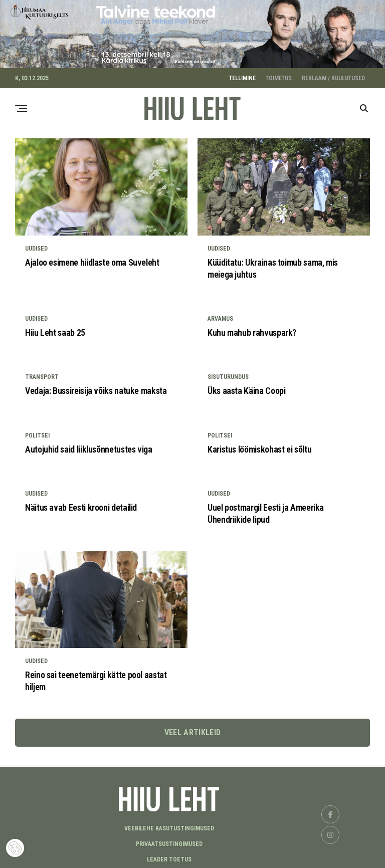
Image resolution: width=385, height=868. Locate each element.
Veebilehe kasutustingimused (169, 825)
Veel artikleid (192, 729)
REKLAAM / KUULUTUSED (333, 75)
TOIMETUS (279, 75)
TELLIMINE (242, 75)
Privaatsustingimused (169, 841)
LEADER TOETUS (169, 856)
